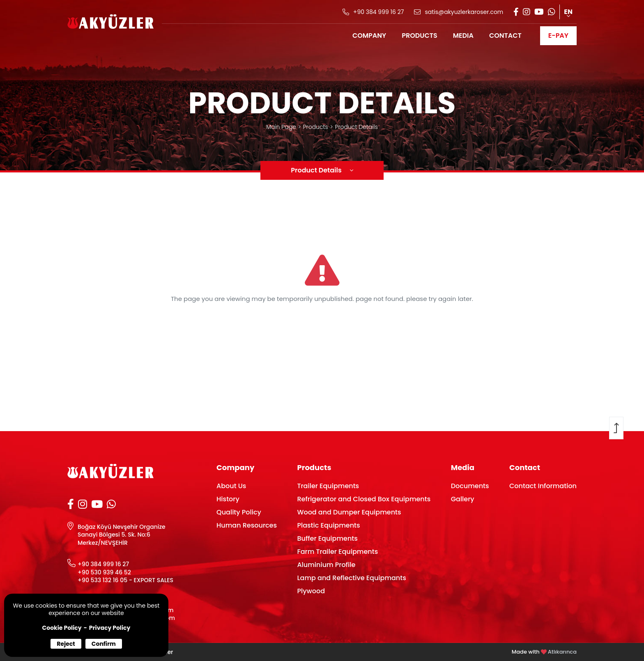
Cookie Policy (62, 628)
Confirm (104, 644)
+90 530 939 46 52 (104, 573)
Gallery (463, 499)
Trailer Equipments (328, 486)
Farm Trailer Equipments (337, 552)
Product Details (356, 127)
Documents (470, 486)
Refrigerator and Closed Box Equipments (364, 499)
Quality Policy (239, 512)
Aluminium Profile (326, 565)
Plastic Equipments (328, 525)
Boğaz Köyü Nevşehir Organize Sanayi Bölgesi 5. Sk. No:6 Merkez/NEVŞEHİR (122, 535)
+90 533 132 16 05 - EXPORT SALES (125, 580)
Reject (66, 644)
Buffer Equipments (327, 538)
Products (316, 127)
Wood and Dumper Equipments (349, 512)
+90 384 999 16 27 (103, 564)
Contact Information (543, 486)
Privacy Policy (110, 628)
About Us (231, 486)
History (228, 499)
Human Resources (247, 525)
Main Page (281, 127)
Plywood (311, 591)
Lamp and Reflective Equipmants (351, 578)
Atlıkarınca (562, 652)
